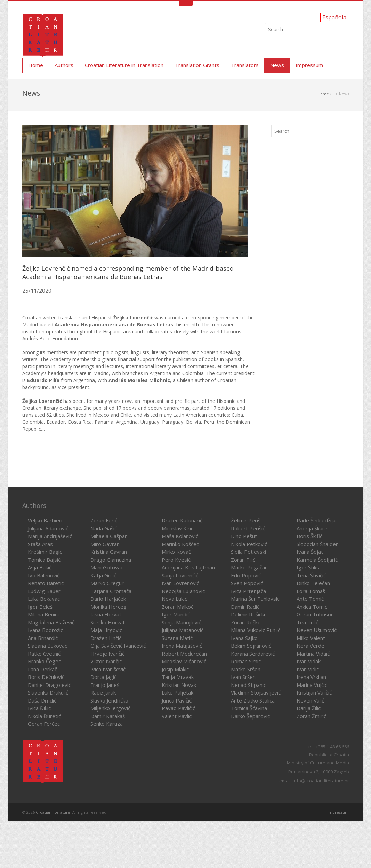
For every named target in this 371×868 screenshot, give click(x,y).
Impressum (309, 65)
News (277, 65)
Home (36, 65)
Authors (64, 65)
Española (334, 17)
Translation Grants (197, 65)
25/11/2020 (37, 291)
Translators (245, 65)
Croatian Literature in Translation (124, 65)
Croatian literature (53, 812)
